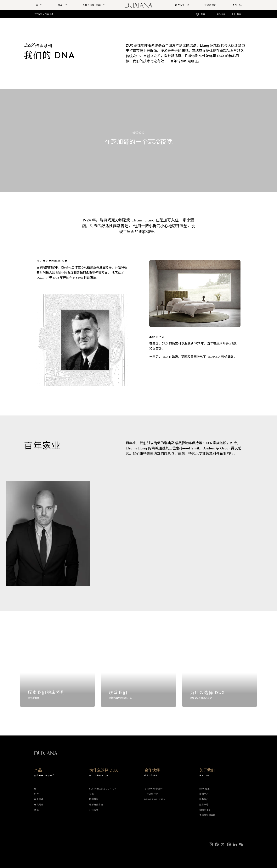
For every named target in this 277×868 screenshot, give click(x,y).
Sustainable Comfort (104, 789)
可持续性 (94, 810)
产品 (38, 770)
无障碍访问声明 (208, 815)
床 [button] (37, 5)
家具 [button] (60, 5)
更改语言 (221, 14)
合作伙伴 (152, 770)
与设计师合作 (151, 794)
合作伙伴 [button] (180, 5)
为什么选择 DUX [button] (92, 5)
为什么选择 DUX (104, 770)
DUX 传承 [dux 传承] (205, 789)
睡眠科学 (94, 799)
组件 (37, 794)
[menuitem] (45, 5)
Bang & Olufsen (155, 799)
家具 (37, 810)
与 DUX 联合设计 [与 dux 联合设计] (153, 789)
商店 (203, 14)
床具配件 (39, 805)
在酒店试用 (210, 5)
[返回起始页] (138, 5)
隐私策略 (204, 805)
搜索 (239, 14)
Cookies (205, 810)
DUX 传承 (49, 14)
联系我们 (204, 799)
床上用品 (39, 799)
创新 (92, 794)
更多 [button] (235, 5)
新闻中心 (204, 794)
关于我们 (38, 14)
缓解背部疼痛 (96, 805)
